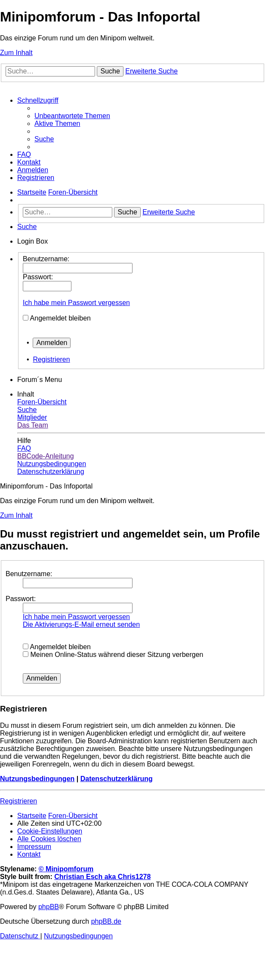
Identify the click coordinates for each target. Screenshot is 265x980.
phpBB (49, 907)
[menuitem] (72, 116)
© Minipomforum (66, 869)
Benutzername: (29, 574)
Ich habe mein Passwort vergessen (76, 303)
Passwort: (21, 599)
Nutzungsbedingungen (37, 779)
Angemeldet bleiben (60, 318)
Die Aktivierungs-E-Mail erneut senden (81, 624)
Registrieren (51, 359)
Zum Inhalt (16, 53)
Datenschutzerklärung (117, 779)
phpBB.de (106, 921)
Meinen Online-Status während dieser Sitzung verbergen (113, 655)
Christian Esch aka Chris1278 (102, 877)
